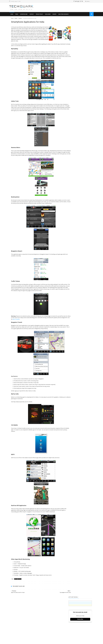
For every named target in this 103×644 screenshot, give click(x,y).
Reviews (20, 19)
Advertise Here (26, 14)
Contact (34, 14)
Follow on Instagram (79, 620)
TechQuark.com (51, 622)
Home (14, 14)
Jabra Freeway (29, 328)
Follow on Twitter (79, 616)
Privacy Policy (41, 14)
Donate (56, 14)
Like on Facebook (79, 613)
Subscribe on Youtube (79, 623)
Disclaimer (50, 14)
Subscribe (80, 41)
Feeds (19, 14)
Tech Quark (36, 636)
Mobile (16, 19)
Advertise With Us (59, 638)
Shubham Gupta (57, 641)
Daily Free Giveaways (65, 14)
